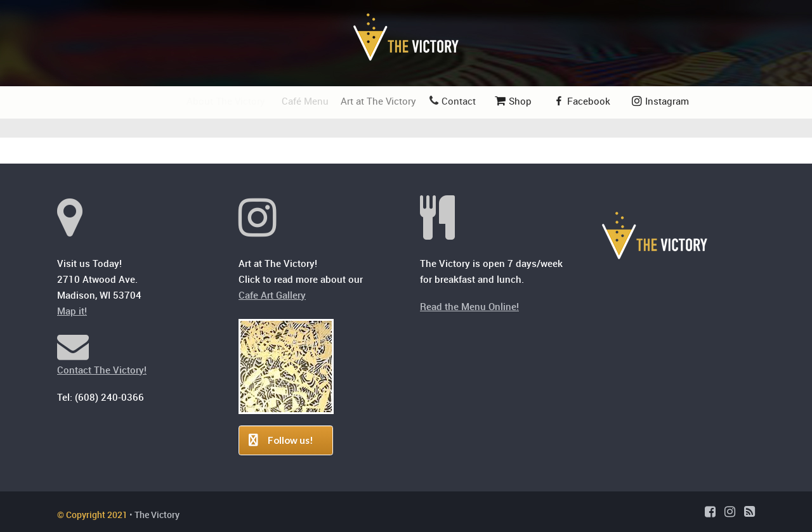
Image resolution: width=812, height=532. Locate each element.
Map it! (72, 311)
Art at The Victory (383, 101)
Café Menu (308, 101)
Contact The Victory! (102, 370)
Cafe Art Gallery (272, 295)
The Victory (157, 515)
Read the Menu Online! (469, 306)
